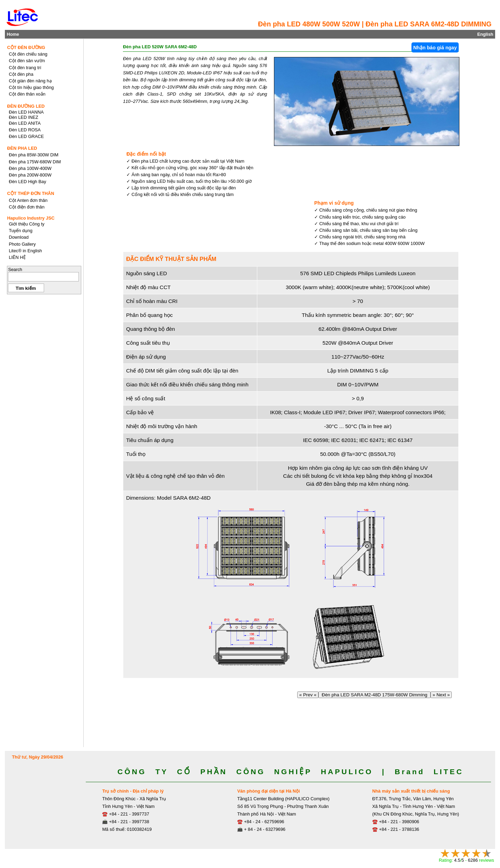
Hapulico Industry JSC (31, 218)
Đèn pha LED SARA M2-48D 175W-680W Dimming (374, 695)
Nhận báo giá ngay (435, 48)
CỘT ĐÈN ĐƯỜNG (26, 47)
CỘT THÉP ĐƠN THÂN (31, 193)
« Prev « (308, 695)
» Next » (441, 695)
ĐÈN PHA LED (22, 148)
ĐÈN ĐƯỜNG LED (26, 106)
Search (15, 269)
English (485, 34)
